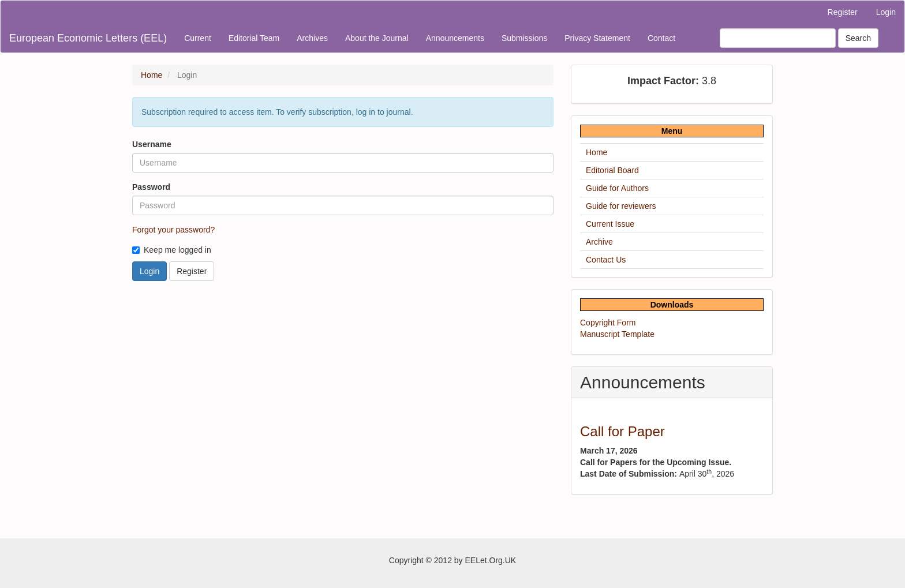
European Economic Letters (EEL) (88, 38)
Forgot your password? (173, 230)
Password (151, 187)
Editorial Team (254, 38)
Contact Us (606, 260)
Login (886, 12)
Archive (599, 242)
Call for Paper (622, 431)
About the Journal (377, 38)
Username (152, 144)
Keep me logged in (172, 250)
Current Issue (610, 224)
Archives (312, 38)
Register (843, 12)
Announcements (455, 38)
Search (858, 38)
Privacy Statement (597, 38)
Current (198, 38)
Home (152, 75)
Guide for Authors (617, 188)
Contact (661, 38)
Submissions (524, 38)
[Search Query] (778, 38)
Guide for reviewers (621, 206)
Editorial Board (612, 170)
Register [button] (192, 271)
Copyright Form (608, 323)
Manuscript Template (617, 334)
